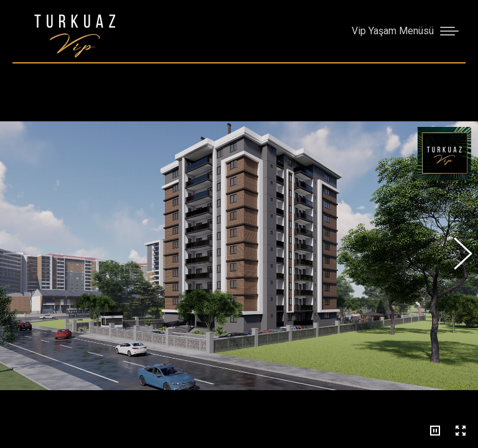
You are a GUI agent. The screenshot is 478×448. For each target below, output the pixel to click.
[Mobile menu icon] (405, 31)
